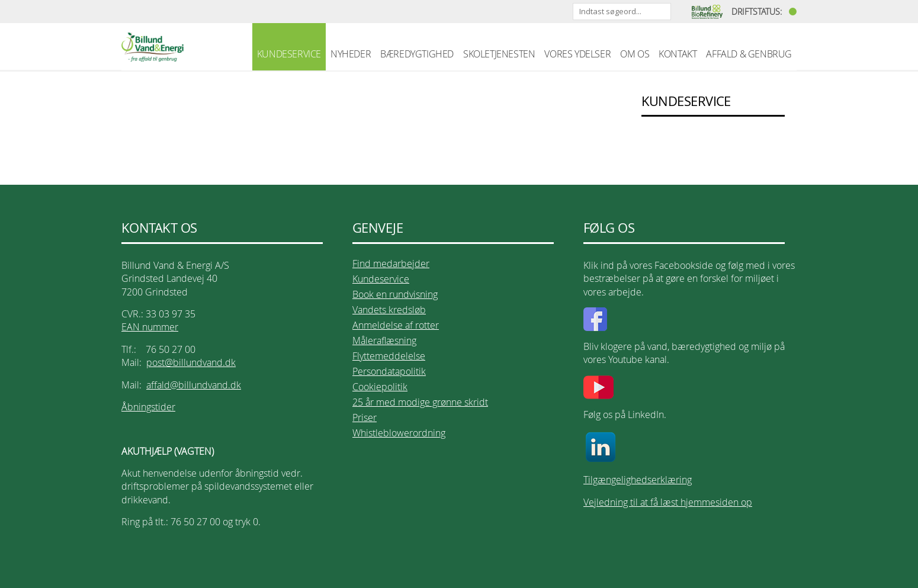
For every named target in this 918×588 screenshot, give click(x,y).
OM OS (635, 54)
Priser (365, 417)
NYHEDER (351, 54)
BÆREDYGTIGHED (417, 54)
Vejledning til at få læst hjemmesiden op (668, 502)
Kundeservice (381, 279)
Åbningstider (148, 407)
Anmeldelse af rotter (396, 325)
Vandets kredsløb (389, 310)
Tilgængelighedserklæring (638, 480)
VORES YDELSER (577, 54)
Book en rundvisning (395, 294)
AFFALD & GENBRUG (749, 54)
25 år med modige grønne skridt (420, 402)
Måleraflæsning (384, 340)
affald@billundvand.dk (194, 385)
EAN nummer (150, 327)
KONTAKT (678, 54)
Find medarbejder (391, 264)
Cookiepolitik (380, 387)
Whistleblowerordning (399, 433)
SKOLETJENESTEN (499, 54)
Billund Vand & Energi (153, 47)
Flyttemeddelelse (389, 356)
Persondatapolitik (389, 371)
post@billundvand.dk (191, 362)
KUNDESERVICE (289, 54)
